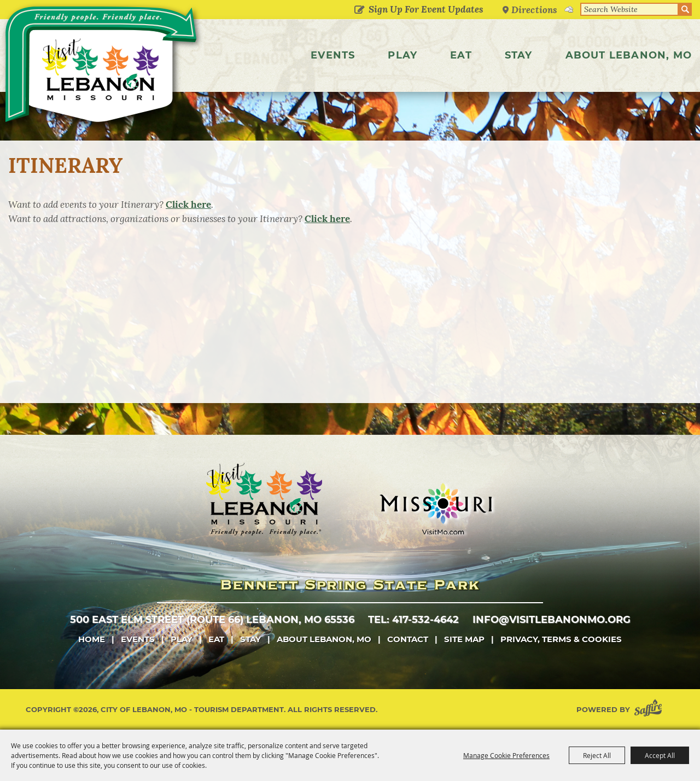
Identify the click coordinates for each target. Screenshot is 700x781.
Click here (188, 205)
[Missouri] (436, 509)
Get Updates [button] (359, 10)
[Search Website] (629, 9)
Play (402, 55)
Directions (534, 10)
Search (685, 9)
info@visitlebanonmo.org (552, 620)
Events (333, 55)
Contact (408, 639)
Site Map (464, 639)
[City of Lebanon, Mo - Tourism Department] (103, 68)
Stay (519, 55)
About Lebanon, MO (629, 55)
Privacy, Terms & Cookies (561, 639)
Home (92, 639)
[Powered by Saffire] (650, 710)
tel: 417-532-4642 (413, 620)
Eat (461, 55)
